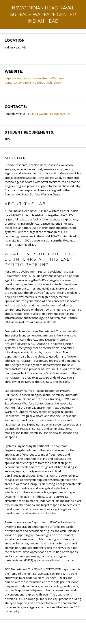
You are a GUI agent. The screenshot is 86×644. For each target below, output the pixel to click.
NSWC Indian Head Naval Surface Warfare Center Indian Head (43, 14)
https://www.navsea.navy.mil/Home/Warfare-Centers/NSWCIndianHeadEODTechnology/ (34, 80)
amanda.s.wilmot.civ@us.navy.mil (49, 114)
